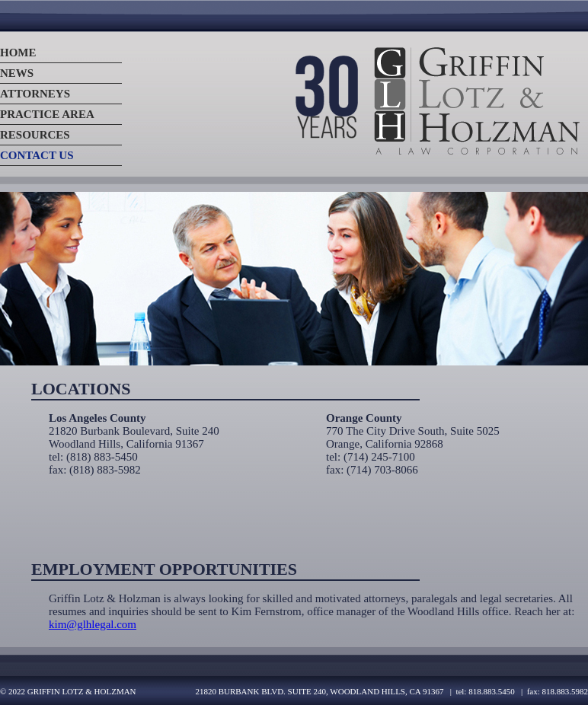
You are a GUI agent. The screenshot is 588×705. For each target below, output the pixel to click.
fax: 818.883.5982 (558, 691)
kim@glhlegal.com (93, 624)
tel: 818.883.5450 (485, 691)
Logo (436, 101)
